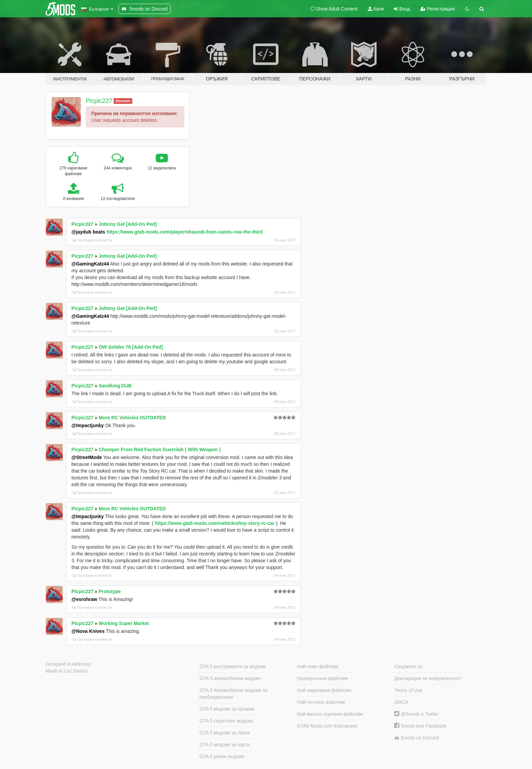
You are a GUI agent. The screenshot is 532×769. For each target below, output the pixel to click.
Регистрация (438, 9)
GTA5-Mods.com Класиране (327, 726)
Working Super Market (124, 623)
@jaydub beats (88, 232)
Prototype (110, 591)
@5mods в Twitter (417, 714)
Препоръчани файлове (322, 678)
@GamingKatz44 (90, 264)
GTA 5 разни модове (222, 756)
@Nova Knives (88, 631)
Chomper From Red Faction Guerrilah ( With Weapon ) (160, 450)
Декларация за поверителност (428, 678)
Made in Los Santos (67, 671)
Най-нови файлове (318, 666)
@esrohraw (84, 599)
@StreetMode (87, 457)
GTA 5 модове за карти (225, 745)
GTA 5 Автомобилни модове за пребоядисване (233, 694)
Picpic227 (99, 101)
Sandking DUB (115, 386)
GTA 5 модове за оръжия (227, 709)
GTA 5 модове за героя (225, 733)
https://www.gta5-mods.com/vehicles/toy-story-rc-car (215, 523)
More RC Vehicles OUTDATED (132, 418)
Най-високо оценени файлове (330, 714)
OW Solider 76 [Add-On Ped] (131, 347)
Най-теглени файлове (321, 702)
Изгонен (123, 101)
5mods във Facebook (420, 726)
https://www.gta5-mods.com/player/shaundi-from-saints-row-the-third (185, 232)
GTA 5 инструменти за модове (233, 666)
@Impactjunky (88, 425)
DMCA (401, 702)
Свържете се (408, 666)
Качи (376, 9)
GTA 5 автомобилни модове (230, 678)
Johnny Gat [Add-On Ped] (128, 224)
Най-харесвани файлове (324, 690)
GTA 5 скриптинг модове (226, 721)
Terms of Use (408, 690)
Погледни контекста (92, 240)
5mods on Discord (417, 738)
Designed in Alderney (68, 664)
